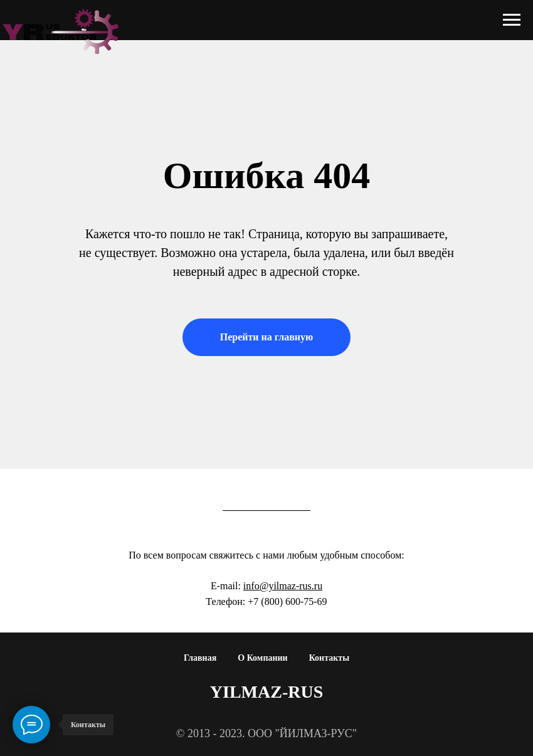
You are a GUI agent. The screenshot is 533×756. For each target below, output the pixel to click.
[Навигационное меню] (512, 20)
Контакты (329, 658)
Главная (200, 658)
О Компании (262, 658)
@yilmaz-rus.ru (291, 586)
